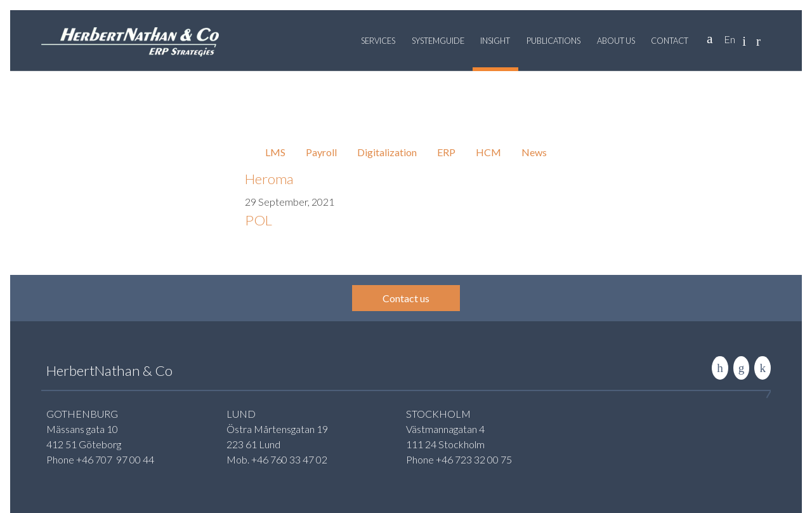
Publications (553, 41)
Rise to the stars (763, 368)
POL (259, 220)
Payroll (321, 152)
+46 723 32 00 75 (474, 459)
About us (616, 41)
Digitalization (387, 152)
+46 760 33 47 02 (289, 459)
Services (378, 41)
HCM (488, 152)
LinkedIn (720, 368)
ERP (446, 152)
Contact (670, 41)
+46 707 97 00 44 (115, 459)
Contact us (406, 298)
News (534, 152)
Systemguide (438, 41)
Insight (495, 41)
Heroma (269, 179)
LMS (275, 152)
